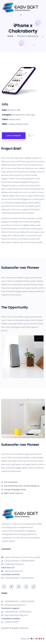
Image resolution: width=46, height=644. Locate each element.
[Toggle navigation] (6, 16)
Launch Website (14, 136)
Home (10, 36)
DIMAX (40, 639)
